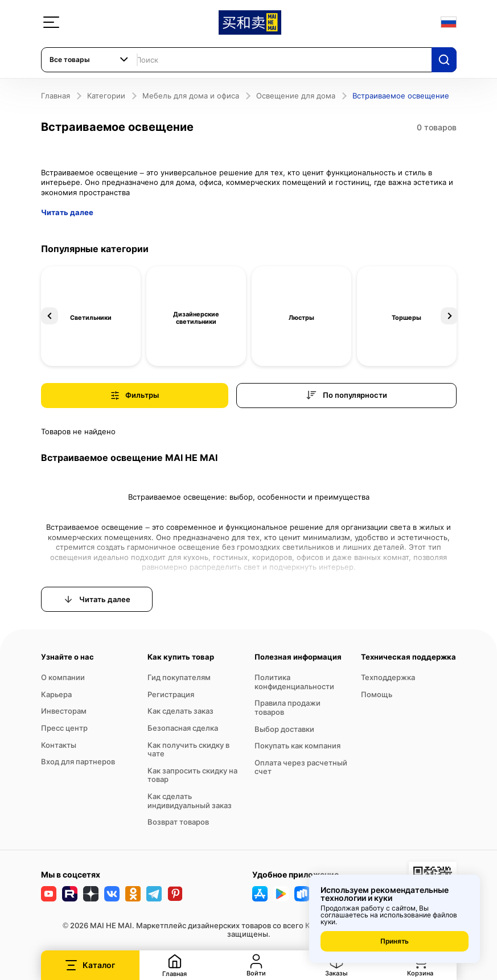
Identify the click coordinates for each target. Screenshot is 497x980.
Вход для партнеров (78, 761)
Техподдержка (388, 677)
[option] (91, 316)
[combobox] (89, 60)
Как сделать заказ (180, 711)
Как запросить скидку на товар (192, 775)
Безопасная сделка (183, 728)
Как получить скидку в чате (188, 750)
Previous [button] (50, 316)
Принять (395, 941)
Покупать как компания (297, 746)
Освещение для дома (296, 96)
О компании (63, 677)
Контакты (59, 745)
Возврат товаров (178, 822)
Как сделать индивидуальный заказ (190, 801)
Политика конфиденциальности (294, 682)
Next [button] (449, 316)
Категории (106, 96)
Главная (56, 96)
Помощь (377, 694)
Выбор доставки (284, 729)
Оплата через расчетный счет (301, 767)
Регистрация (171, 694)
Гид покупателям (179, 677)
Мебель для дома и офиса (191, 96)
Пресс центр (64, 728)
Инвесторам (64, 711)
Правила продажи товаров (287, 707)
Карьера (56, 694)
